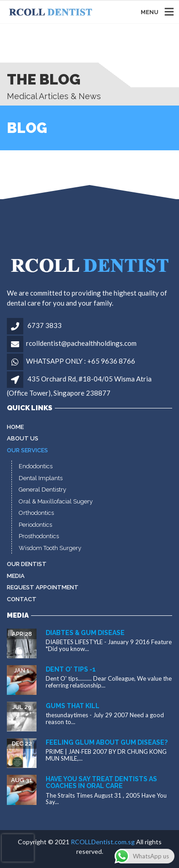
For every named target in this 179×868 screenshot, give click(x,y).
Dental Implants (41, 478)
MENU (150, 12)
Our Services (27, 450)
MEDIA (16, 576)
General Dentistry (42, 490)
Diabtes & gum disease (85, 633)
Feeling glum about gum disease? (107, 742)
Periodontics (35, 525)
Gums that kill (73, 706)
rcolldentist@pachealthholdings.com (81, 343)
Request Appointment (43, 587)
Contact (22, 599)
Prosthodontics (39, 536)
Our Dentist (27, 564)
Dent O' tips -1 (71, 669)
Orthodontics (36, 513)
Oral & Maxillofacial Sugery (56, 501)
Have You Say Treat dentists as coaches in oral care (101, 782)
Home (15, 427)
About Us (23, 438)
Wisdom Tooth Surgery (50, 548)
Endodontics (36, 466)
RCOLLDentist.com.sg (103, 842)
